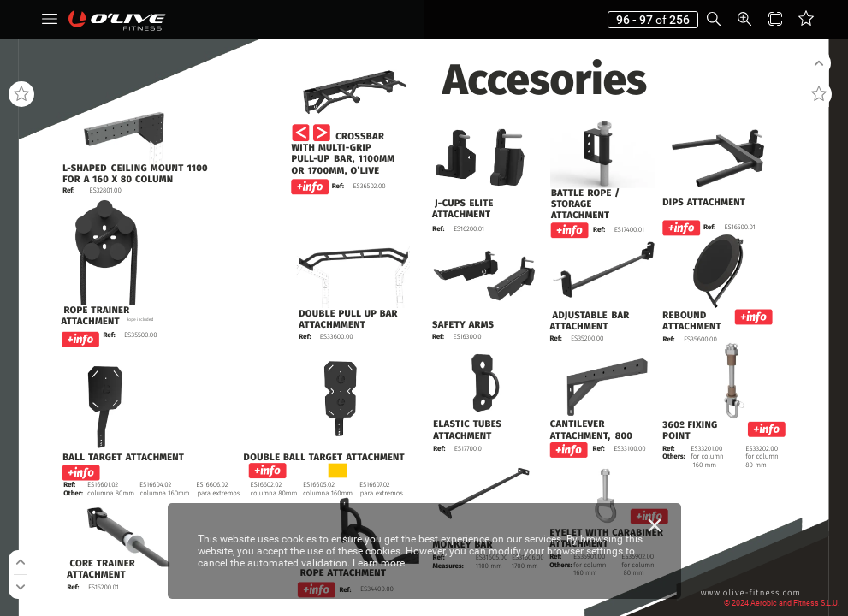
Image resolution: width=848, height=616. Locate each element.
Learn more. (380, 563)
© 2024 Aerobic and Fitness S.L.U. (782, 603)
